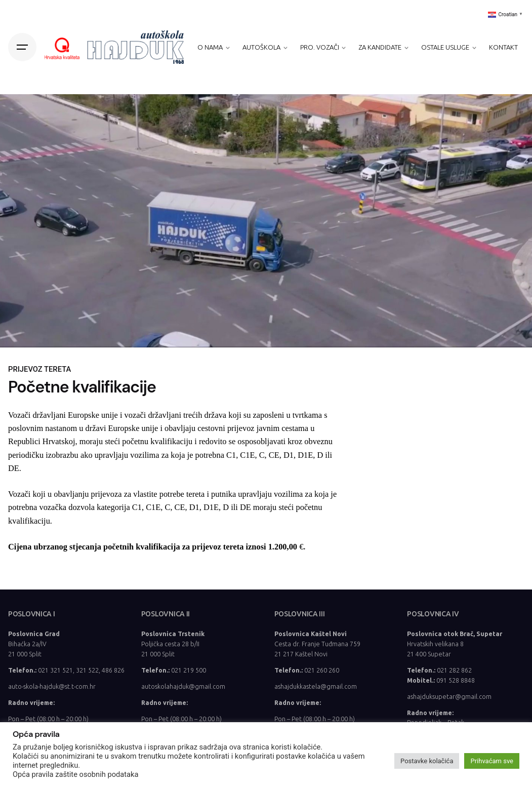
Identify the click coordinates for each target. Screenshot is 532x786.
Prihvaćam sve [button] (492, 761)
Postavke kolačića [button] (427, 761)
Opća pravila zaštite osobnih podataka (75, 774)
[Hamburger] (22, 47)
